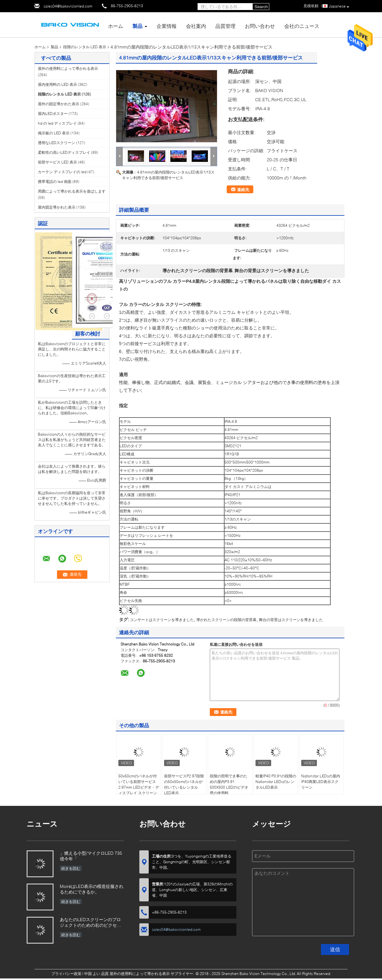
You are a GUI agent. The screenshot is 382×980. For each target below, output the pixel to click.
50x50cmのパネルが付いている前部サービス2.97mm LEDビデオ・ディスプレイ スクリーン (139, 784)
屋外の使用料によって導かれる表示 (68, 68)
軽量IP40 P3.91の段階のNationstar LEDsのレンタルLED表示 (276, 782)
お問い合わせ (260, 26)
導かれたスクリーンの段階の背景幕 (226, 620)
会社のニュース (302, 26)
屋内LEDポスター (53, 114)
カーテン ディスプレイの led (62, 172)
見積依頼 (311, 6)
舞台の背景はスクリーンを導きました (291, 620)
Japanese (339, 6)
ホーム (116, 26)
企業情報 (167, 26)
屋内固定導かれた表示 (57, 207)
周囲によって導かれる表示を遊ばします (72, 191)
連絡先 (243, 189)
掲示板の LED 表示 (54, 133)
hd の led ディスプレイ (57, 123)
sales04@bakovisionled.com (68, 6)
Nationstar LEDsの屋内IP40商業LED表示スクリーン (321, 782)
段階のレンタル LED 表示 (85, 47)
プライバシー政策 (66, 974)
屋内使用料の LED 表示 (57, 84)
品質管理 (225, 26)
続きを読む (71, 868)
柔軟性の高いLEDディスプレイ (64, 152)
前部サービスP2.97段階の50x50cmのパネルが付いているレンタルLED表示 (184, 784)
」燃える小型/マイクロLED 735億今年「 (91, 856)
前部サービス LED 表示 (57, 162)
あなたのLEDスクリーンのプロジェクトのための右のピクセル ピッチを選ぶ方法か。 (90, 923)
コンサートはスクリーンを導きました (162, 620)
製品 (137, 26)
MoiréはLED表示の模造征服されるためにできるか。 (92, 889)
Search (261, 7)
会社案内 (196, 26)
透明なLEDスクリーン (57, 143)
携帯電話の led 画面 (55, 181)
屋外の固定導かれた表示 (59, 104)
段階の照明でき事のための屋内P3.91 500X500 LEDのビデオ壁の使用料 (229, 784)
